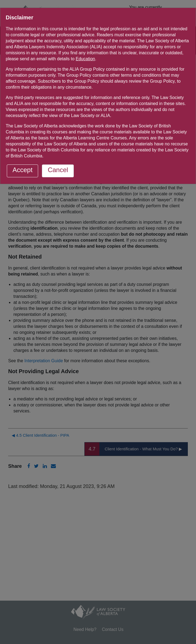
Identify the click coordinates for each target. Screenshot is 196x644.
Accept (22, 170)
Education (85, 59)
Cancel (58, 170)
